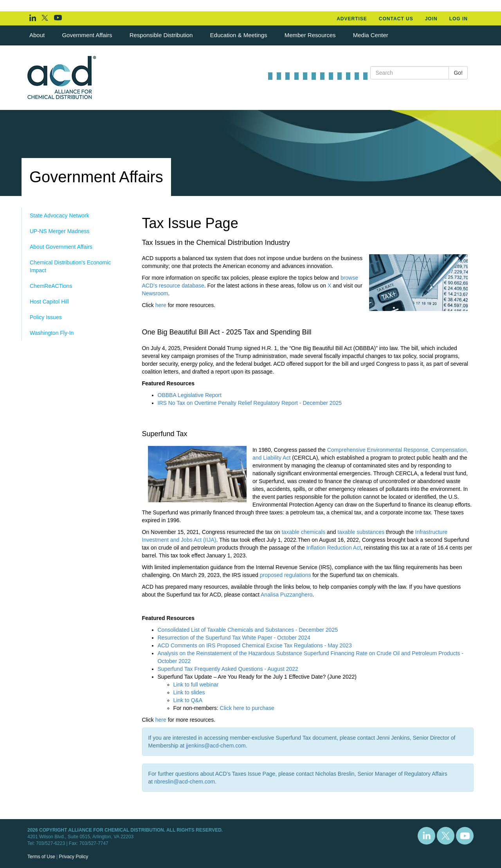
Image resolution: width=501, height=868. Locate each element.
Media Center (371, 35)
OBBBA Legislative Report (190, 395)
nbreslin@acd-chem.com (185, 782)
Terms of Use (41, 857)
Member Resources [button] (311, 35)
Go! (458, 73)
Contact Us (396, 19)
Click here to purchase (247, 708)
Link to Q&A (188, 700)
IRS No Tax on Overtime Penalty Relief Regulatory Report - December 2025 (250, 403)
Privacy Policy (73, 857)
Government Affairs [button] (88, 35)
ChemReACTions (51, 286)
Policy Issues (46, 317)
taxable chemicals (304, 532)
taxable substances (361, 532)
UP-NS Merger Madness (60, 231)
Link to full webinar (196, 685)
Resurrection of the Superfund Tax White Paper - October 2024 (234, 638)
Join (431, 19)
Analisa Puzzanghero (287, 595)
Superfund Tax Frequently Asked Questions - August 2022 (228, 669)
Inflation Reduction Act (334, 548)
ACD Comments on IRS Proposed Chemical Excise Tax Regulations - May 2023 (255, 645)
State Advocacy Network (59, 216)
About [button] (38, 35)
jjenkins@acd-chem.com (216, 746)
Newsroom (155, 293)
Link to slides (189, 692)
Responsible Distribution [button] (162, 35)
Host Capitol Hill (49, 302)
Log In (459, 19)
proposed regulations (286, 575)
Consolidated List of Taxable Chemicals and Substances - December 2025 (248, 630)
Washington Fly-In (52, 333)
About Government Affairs (61, 247)
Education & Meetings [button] (240, 35)
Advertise (352, 19)
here (161, 305)
